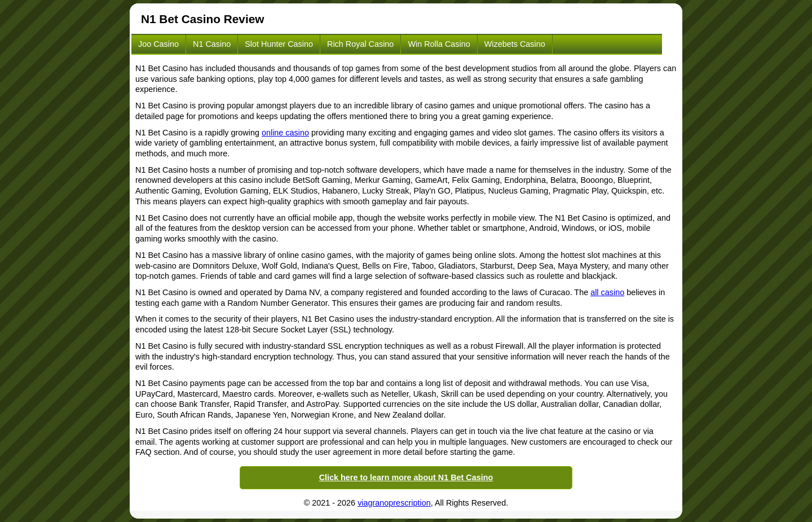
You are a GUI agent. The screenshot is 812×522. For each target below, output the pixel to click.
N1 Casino (212, 44)
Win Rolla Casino (439, 44)
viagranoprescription (394, 503)
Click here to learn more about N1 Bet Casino (406, 477)
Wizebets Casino (515, 44)
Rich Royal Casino (360, 44)
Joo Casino (158, 44)
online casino (285, 133)
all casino (607, 292)
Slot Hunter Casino (279, 44)
